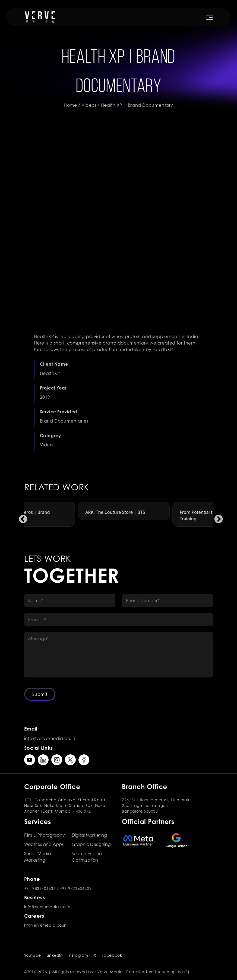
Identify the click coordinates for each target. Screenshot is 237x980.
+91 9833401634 (40, 888)
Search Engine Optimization (87, 857)
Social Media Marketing (38, 857)
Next (216, 517)
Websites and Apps (44, 844)
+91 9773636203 (76, 888)
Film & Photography (45, 835)
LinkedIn (55, 955)
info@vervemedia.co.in (50, 738)
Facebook (112, 955)
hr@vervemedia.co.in (45, 925)
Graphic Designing (91, 844)
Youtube (33, 955)
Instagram (78, 955)
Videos (89, 105)
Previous (21, 517)
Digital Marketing (89, 835)
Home (70, 105)
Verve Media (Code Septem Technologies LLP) (143, 972)
